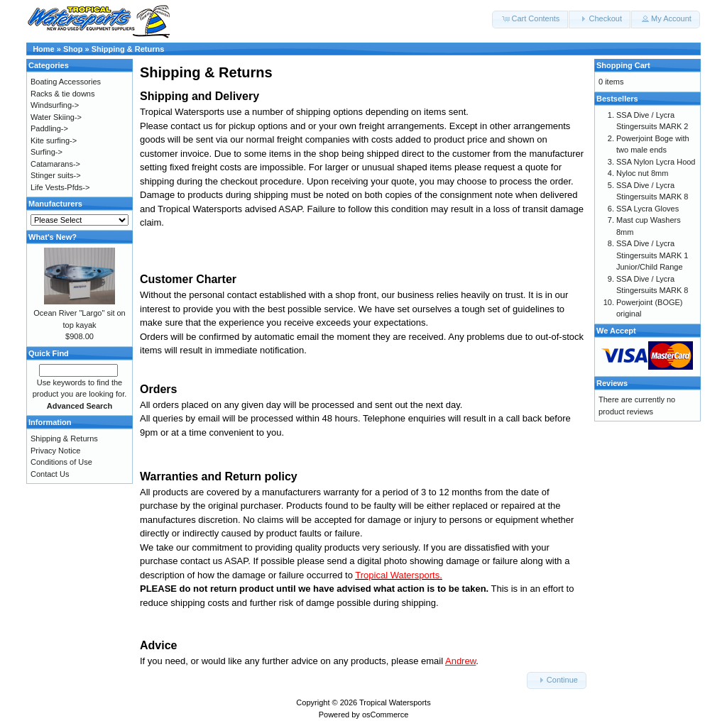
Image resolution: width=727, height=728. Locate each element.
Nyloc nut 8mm (642, 173)
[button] (530, 20)
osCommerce (385, 715)
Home (44, 49)
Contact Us (50, 474)
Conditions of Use (61, 462)
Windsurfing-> (55, 105)
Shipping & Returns (128, 49)
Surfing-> (47, 152)
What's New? (53, 237)
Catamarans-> (55, 164)
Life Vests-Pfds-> (60, 187)
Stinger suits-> (56, 175)
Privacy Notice (55, 451)
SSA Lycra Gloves (647, 209)
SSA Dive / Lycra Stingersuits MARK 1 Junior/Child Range (652, 255)
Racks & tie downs (62, 94)
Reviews (612, 383)
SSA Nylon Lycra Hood (656, 162)
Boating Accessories (66, 82)
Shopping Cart (623, 65)
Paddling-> (49, 128)
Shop (73, 49)
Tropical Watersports (395, 702)
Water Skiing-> (56, 117)
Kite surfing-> (54, 140)
